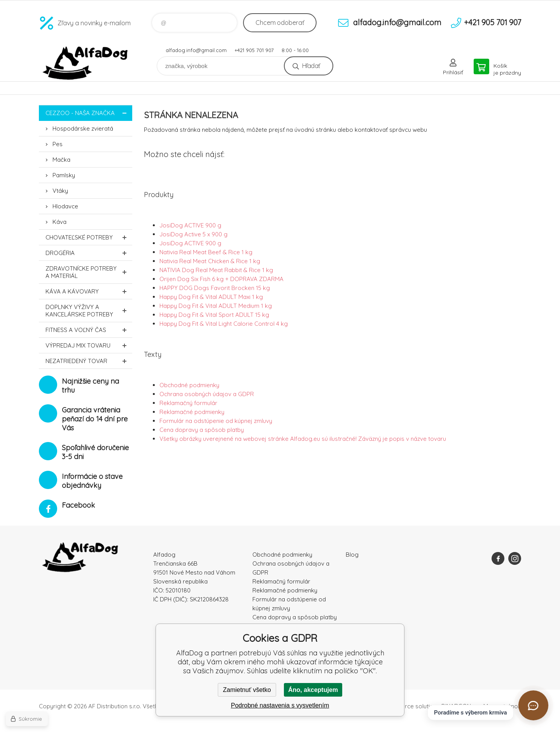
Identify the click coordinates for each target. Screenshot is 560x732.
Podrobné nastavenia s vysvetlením (280, 705)
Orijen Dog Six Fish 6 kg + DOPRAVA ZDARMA (221, 279)
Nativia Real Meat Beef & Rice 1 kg (206, 252)
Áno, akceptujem (313, 690)
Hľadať (311, 66)
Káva (59, 222)
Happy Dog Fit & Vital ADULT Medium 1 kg (216, 306)
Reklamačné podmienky (192, 412)
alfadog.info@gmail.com (196, 50)
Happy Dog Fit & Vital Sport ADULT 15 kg (214, 315)
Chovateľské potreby (89, 237)
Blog (352, 555)
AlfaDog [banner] (86, 63)
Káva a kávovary (89, 291)
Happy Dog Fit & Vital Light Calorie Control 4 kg (224, 324)
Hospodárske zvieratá (83, 128)
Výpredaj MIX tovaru (89, 345)
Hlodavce (65, 206)
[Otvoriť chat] (533, 705)
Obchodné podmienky (189, 385)
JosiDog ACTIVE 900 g (190, 225)
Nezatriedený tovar (89, 361)
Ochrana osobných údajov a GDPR (207, 394)
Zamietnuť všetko (247, 690)
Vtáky (60, 191)
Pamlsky (64, 175)
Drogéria (89, 253)
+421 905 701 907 (254, 50)
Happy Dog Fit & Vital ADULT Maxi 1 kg (211, 297)
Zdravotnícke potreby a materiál (89, 272)
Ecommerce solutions (410, 706)
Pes (58, 144)
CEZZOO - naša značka (89, 113)
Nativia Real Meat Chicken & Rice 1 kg (210, 261)
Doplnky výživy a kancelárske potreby (89, 311)
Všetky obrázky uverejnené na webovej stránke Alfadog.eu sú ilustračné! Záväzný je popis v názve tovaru (303, 439)
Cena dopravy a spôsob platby (202, 430)
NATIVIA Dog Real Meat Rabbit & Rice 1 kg (216, 270)
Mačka (61, 160)
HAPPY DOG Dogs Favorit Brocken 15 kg (215, 288)
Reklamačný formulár (188, 403)
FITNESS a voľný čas (89, 330)
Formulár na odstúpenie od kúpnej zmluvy (216, 421)
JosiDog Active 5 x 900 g (193, 234)
